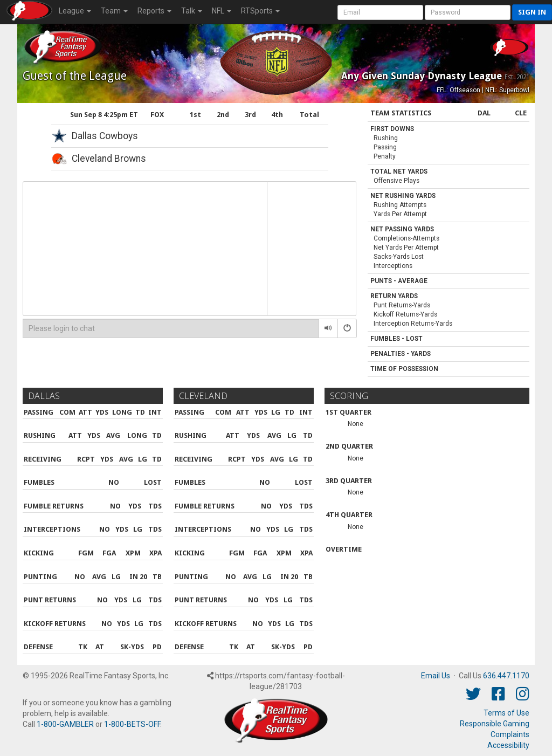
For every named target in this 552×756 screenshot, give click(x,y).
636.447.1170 (506, 676)
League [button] (75, 11)
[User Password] (468, 12)
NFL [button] (222, 11)
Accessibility (508, 745)
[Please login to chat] (171, 328)
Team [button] (114, 11)
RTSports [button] (260, 11)
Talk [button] (192, 11)
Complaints (510, 734)
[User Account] (380, 12)
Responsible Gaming (495, 724)
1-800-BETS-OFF (132, 724)
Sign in (532, 12)
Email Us (436, 676)
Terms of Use (506, 713)
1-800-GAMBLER (65, 724)
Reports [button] (154, 11)
